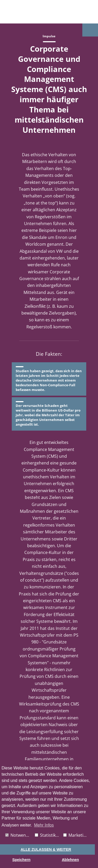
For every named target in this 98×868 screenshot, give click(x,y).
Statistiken (48, 835)
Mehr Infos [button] (44, 825)
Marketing (76, 835)
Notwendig (19, 835)
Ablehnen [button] (70, 860)
